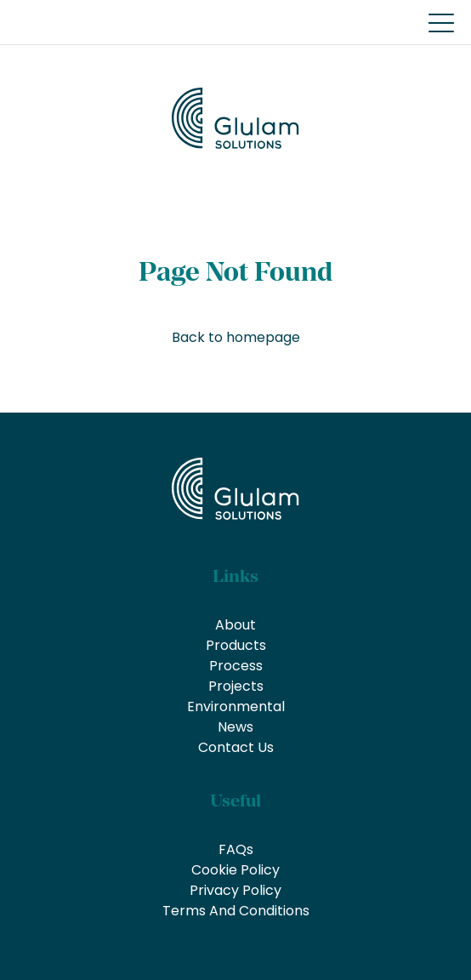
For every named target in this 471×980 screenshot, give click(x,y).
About (235, 625)
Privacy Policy (235, 890)
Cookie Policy (235, 870)
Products (236, 645)
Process (236, 666)
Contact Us (236, 747)
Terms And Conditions (236, 911)
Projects (236, 686)
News (235, 727)
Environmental (236, 707)
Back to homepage (236, 337)
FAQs (236, 849)
